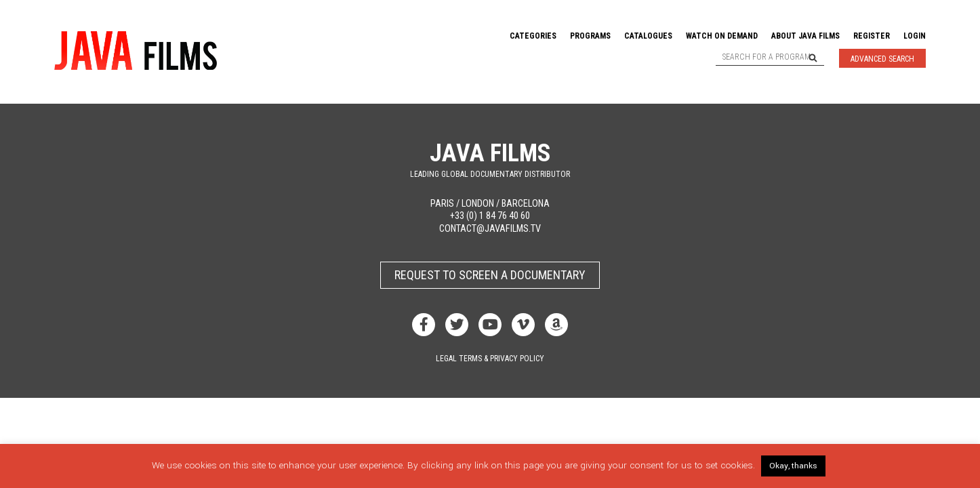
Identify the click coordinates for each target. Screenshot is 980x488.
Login (915, 36)
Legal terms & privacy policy (490, 359)
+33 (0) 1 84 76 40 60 (490, 216)
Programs (590, 36)
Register (872, 36)
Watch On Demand (722, 36)
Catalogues (648, 36)
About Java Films (805, 36)
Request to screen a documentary (490, 275)
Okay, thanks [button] (793, 466)
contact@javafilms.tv (490, 229)
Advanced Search (882, 59)
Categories (533, 36)
